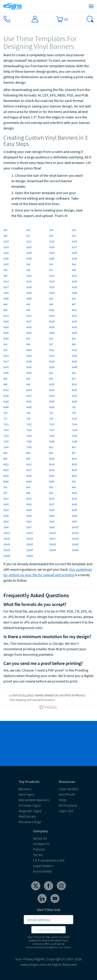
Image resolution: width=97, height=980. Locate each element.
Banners (25, 789)
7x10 (74, 419)
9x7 (5, 493)
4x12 (6, 316)
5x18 (29, 361)
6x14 (52, 390)
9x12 (29, 499)
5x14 (29, 356)
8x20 (6, 476)
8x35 (74, 476)
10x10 (75, 527)
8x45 (29, 481)
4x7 (74, 304)
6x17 (29, 396)
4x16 (6, 321)
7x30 (29, 441)
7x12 (29, 424)
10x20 (30, 544)
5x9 (5, 350)
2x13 (74, 241)
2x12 (52, 241)
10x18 (75, 539)
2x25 (74, 253)
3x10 (29, 276)
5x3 (51, 339)
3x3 (51, 264)
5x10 (29, 350)
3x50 (29, 299)
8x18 (52, 470)
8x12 (6, 464)
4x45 (74, 333)
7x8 (28, 419)
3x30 (29, 293)
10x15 (7, 539)
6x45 (29, 407)
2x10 (6, 241)
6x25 (29, 401)
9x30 (74, 510)
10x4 (52, 521)
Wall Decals (27, 816)
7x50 (29, 447)
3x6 (28, 270)
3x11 (52, 276)
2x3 (28, 230)
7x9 (51, 419)
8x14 (52, 464)
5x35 (52, 367)
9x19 (6, 510)
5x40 (74, 367)
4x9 (28, 310)
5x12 (74, 350)
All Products (68, 805)
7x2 (74, 407)
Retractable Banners (34, 800)
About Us (40, 838)
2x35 (29, 258)
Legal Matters (43, 866)
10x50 (30, 556)
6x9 (28, 384)
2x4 (51, 230)
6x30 (52, 401)
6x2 (51, 373)
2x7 (28, 236)
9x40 (29, 516)
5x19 (52, 361)
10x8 (52, 527)
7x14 (74, 424)
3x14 (29, 281)
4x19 (74, 321)
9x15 (6, 504)
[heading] (48, 43)
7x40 (74, 441)
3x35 (52, 293)
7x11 (6, 424)
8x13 (29, 464)
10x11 (7, 533)
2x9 (74, 236)
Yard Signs (27, 794)
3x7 (51, 270)
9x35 (6, 516)
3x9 (5, 276)
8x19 (74, 470)
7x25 (52, 436)
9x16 (29, 504)
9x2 (74, 481)
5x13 (6, 356)
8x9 (28, 459)
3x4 (74, 264)
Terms (38, 855)
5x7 (51, 344)
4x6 (51, 304)
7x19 (6, 436)
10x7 (29, 527)
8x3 (74, 447)
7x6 (74, 413)
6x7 (74, 379)
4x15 (74, 316)
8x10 (52, 459)
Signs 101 (66, 811)
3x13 (6, 281)
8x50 (52, 481)
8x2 (51, 447)
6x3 (74, 373)
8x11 (74, 459)
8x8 (5, 459)
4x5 (28, 304)
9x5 (51, 487)
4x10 (52, 310)
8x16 (6, 470)
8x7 (74, 453)
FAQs (63, 800)
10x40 (75, 550)
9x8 (28, 493)
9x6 (74, 487)
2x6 (5, 236)
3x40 (74, 293)
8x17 (29, 470)
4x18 (52, 321)
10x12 (30, 533)
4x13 (29, 316)
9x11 (6, 499)
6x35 (74, 401)
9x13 (52, 499)
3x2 (28, 264)
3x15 (52, 281)
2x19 (29, 253)
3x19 (52, 287)
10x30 (30, 550)
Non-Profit (67, 794)
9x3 (5, 487)
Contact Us (41, 844)
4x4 (5, 304)
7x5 (51, 413)
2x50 (6, 264)
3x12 (74, 276)
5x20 (74, 361)
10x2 (6, 521)
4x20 (6, 327)
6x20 (6, 401)
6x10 (52, 384)
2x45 (74, 258)
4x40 (52, 333)
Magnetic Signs (30, 811)
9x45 (52, 516)
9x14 (74, 499)
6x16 (6, 396)
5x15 (52, 356)
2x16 (52, 247)
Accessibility (42, 871)
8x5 (28, 453)
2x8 (51, 236)
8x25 (29, 476)
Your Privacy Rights (30, 959)
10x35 (53, 550)
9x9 (51, 493)
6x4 (5, 379)
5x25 (6, 367)
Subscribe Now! (48, 930)
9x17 (52, 504)
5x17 (6, 361)
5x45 (6, 373)
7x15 (6, 430)
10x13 (53, 533)
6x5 (28, 379)
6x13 (29, 390)
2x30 (6, 258)
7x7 (5, 419)
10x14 (75, 533)
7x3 (5, 413)
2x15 (29, 247)
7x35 (52, 441)
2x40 (52, 258)
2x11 (29, 241)
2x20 (52, 253)
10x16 (30, 539)
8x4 (5, 453)
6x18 (52, 396)
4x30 (6, 333)
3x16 (74, 281)
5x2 (28, 339)
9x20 (29, 510)
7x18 (74, 430)
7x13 (52, 424)
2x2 (5, 230)
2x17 (74, 247)
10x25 (53, 544)
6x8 (5, 384)
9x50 (74, 516)
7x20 (29, 436)
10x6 (6, 527)
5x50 (29, 373)
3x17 (6, 287)
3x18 (29, 287)
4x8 (5, 310)
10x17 (53, 539)
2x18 (6, 253)
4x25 (29, 327)
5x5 (5, 344)
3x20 (74, 287)
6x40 (6, 407)
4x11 (74, 310)
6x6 (51, 379)
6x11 (74, 384)
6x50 (52, 407)
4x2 (51, 299)
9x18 (74, 504)
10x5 (74, 521)
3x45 (6, 299)
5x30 (29, 367)
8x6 (51, 453)
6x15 (74, 390)
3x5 (5, 270)
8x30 (52, 476)
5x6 (28, 344)
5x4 (74, 339)
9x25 (52, 510)
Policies (39, 849)
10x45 (7, 556)
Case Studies (69, 789)
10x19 (7, 544)
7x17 (52, 430)
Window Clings (30, 822)
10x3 (29, 521)
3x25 (6, 293)
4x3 (74, 299)
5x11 (52, 350)
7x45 (6, 447)
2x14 (6, 247)
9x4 (28, 487)
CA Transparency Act (49, 860)
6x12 (6, 390)
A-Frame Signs (30, 805)
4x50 (6, 339)
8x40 (6, 481)
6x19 (74, 396)
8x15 (74, 464)
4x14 (52, 316)
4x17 (29, 321)
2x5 (74, 230)
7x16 (29, 430)
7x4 (28, 413)
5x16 (74, 356)
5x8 (74, 344)
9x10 (74, 493)
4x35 (29, 333)
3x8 (74, 270)
